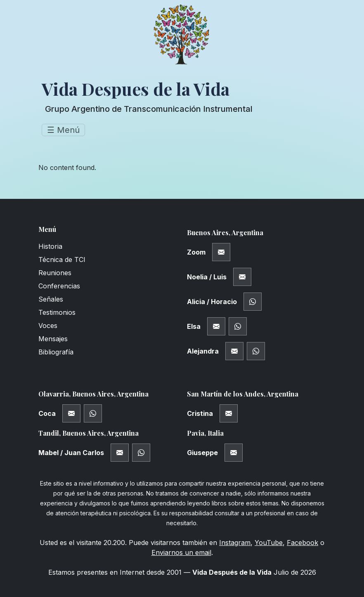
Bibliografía (56, 352)
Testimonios (57, 312)
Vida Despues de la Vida (136, 89)
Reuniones (55, 273)
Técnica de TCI (62, 260)
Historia (50, 246)
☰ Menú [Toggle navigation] (63, 130)
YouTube (269, 543)
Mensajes (53, 339)
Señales (51, 299)
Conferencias (59, 286)
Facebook (303, 543)
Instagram (235, 543)
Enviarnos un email (181, 552)
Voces (48, 326)
